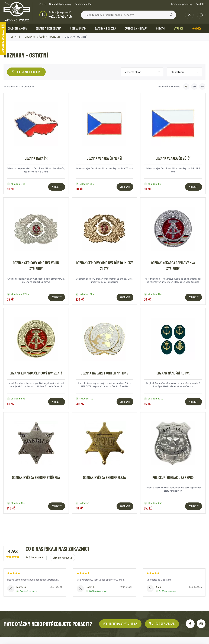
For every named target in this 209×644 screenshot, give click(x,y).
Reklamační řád (83, 4)
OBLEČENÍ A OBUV (17, 28)
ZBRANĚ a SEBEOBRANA (48, 28)
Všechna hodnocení (63, 558)
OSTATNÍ (161, 28)
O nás (42, 4)
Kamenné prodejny (182, 4)
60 (202, 86)
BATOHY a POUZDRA (105, 28)
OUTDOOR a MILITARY (136, 28)
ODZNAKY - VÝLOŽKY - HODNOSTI (42, 37)
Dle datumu (178, 72)
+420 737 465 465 (60, 16)
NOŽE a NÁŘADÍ (78, 28)
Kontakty (201, 4)
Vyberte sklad (133, 72)
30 (194, 86)
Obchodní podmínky (60, 4)
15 (186, 86)
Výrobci (178, 28)
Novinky (196, 28)
